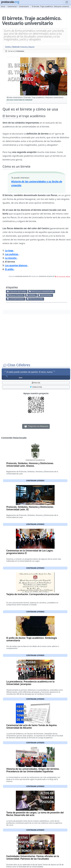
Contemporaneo (17, 299)
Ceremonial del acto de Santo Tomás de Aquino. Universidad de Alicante (32, 726)
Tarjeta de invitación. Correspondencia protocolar (33, 594)
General (32, 295)
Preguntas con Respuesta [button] (36, 426)
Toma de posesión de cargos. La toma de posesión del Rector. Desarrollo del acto (35, 814)
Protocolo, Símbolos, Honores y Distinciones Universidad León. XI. (30, 508)
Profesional (46, 295)
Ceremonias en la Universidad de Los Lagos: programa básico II (30, 552)
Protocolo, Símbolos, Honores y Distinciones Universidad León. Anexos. (30, 465)
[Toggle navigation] (67, 2)
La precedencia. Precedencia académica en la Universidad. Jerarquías (30, 683)
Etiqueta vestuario (18, 291)
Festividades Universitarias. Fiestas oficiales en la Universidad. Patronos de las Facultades (33, 857)
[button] (37, 76)
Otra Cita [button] (36, 383)
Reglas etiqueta (16, 295)
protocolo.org (36, 299)
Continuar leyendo (35, 481)
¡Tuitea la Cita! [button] (36, 387)
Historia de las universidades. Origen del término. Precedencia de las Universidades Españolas (33, 770)
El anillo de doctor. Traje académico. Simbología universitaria (32, 639)
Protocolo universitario (43, 291)
